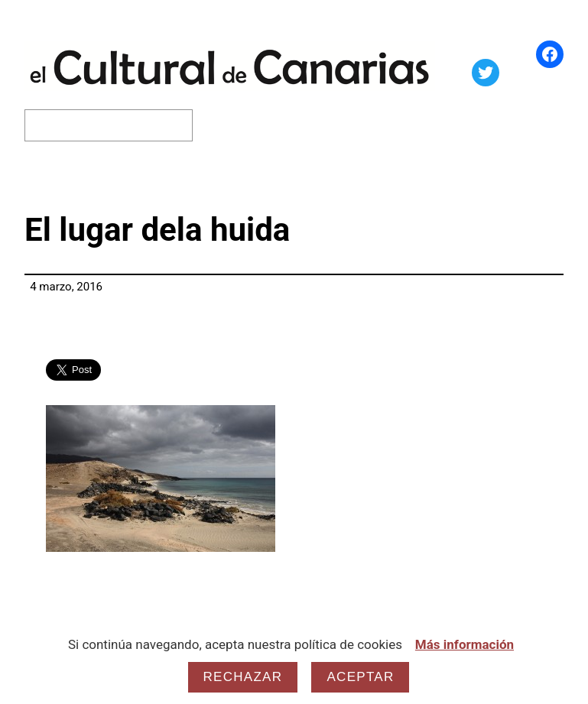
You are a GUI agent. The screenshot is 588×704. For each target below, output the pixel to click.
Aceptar (360, 677)
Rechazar (243, 677)
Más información (465, 644)
